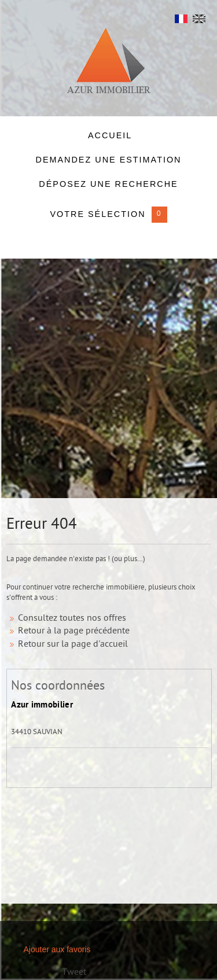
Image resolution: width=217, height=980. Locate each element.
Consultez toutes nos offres (72, 619)
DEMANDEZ (108, 160)
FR (181, 22)
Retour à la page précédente (74, 631)
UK (199, 22)
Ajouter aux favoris (57, 949)
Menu (21, 21)
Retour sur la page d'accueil (73, 645)
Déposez (108, 184)
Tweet (74, 973)
